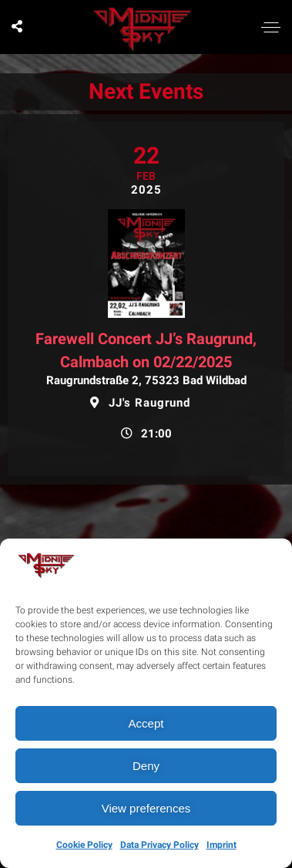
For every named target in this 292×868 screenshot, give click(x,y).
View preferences (146, 808)
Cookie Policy (84, 845)
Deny (146, 766)
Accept (146, 723)
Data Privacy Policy (159, 845)
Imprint (222, 845)
